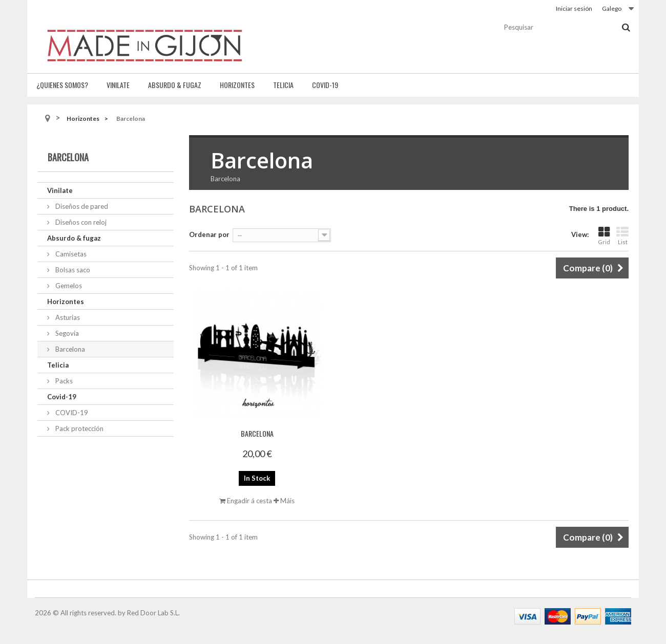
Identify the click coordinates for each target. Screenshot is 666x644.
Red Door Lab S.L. (153, 613)
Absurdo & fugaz (175, 85)
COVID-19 (71, 413)
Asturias (67, 317)
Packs (63, 381)
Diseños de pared (81, 206)
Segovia (66, 333)
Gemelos (68, 286)
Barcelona (69, 349)
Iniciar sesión (574, 8)
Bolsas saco (72, 270)
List (622, 236)
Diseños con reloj (80, 222)
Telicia (283, 85)
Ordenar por (209, 234)
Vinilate (118, 85)
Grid (604, 236)
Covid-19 (325, 85)
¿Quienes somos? (62, 85)
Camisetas (70, 254)
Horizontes (237, 85)
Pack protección (79, 428)
